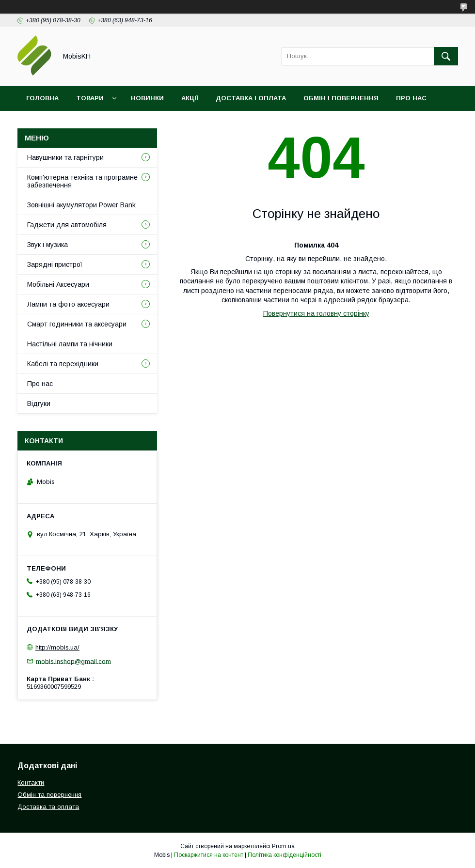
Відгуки (94, 123)
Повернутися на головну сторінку (316, 313)
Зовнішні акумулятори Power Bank (81, 205)
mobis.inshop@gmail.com (73, 661)
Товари (90, 98)
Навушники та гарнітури (65, 157)
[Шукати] (446, 56)
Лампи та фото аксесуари (68, 304)
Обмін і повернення (341, 98)
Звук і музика (47, 245)
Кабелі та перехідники (63, 364)
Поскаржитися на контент (209, 855)
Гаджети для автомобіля (67, 225)
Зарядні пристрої (55, 264)
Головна (42, 98)
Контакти (44, 123)
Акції (190, 98)
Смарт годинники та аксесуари (77, 324)
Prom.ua (283, 846)
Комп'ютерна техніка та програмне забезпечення (82, 181)
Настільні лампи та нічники (70, 344)
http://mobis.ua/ (57, 647)
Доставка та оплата (48, 807)
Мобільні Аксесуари (58, 284)
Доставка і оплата (251, 98)
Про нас (411, 98)
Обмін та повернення (49, 795)
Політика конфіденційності (285, 855)
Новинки (147, 98)
